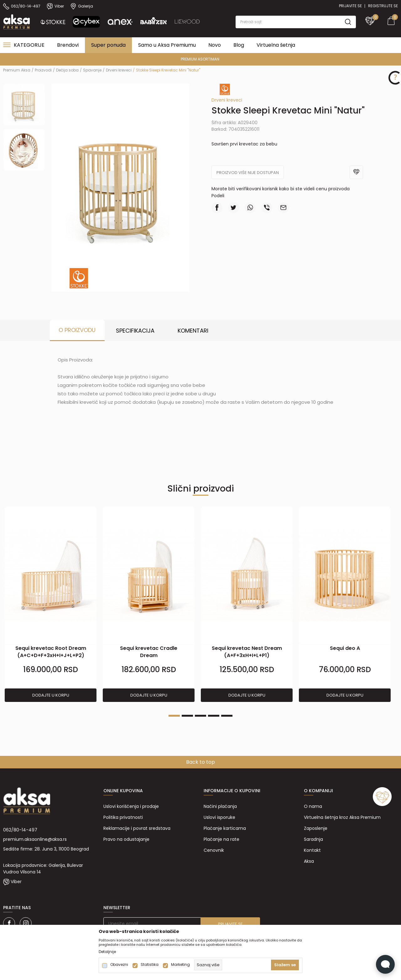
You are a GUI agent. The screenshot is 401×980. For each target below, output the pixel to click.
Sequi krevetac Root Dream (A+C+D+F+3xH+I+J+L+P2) (51, 652)
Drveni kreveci (119, 70)
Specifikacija (135, 331)
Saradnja (313, 839)
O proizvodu (77, 330)
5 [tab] (227, 716)
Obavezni (119, 965)
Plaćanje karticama (225, 828)
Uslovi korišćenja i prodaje (131, 806)
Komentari (193, 331)
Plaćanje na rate (221, 839)
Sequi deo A (345, 648)
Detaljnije (107, 952)
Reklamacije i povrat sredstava (137, 828)
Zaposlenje (316, 828)
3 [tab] (200, 716)
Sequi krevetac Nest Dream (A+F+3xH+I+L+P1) (247, 652)
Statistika (150, 965)
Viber (16, 882)
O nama (313, 806)
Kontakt (312, 850)
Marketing (180, 965)
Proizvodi (43, 70)
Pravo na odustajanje (126, 839)
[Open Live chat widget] (385, 964)
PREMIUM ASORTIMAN (200, 59)
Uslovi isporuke (219, 817)
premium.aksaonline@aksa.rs (35, 839)
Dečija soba (67, 70)
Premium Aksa (17, 70)
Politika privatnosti (123, 817)
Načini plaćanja (220, 806)
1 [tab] (174, 716)
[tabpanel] (51, 605)
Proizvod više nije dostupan (248, 173)
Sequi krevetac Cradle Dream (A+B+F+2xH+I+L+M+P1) (149, 655)
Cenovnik (214, 850)
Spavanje (92, 70)
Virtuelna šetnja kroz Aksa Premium (342, 817)
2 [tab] (187, 716)
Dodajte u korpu (51, 695)
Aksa (309, 861)
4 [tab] (214, 716)
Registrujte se (383, 6)
